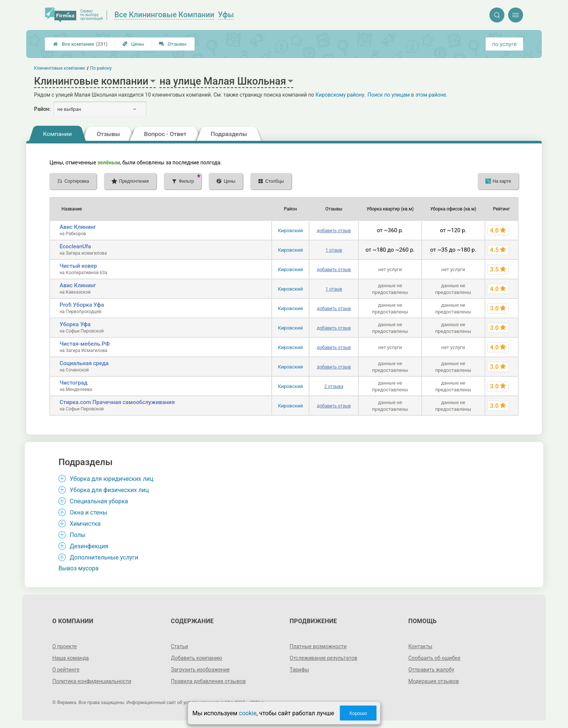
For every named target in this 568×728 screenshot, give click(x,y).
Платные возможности (318, 646)
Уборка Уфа (75, 324)
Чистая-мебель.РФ (85, 344)
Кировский (291, 230)
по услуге (504, 44)
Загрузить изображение (200, 670)
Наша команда (71, 658)
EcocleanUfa (75, 246)
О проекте (65, 646)
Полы (77, 535)
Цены (133, 44)
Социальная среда (84, 363)
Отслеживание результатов (323, 658)
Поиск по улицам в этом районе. (407, 95)
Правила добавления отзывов (208, 681)
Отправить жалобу (431, 670)
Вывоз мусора (78, 568)
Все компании (80, 44)
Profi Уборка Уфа (82, 305)
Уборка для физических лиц (109, 490)
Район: (42, 109)
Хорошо (358, 713)
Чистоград (74, 383)
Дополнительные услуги (104, 557)
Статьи (180, 646)
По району (101, 68)
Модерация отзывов (433, 681)
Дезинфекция (89, 546)
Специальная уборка (99, 501)
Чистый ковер (78, 266)
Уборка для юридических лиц (112, 479)
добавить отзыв (334, 231)
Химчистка (85, 524)
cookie (248, 713)
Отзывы (173, 44)
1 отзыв (334, 250)
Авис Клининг (78, 227)
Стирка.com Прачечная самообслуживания (117, 402)
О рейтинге (66, 670)
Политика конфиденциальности (92, 681)
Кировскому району (340, 95)
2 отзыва (334, 386)
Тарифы (299, 670)
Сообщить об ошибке (434, 658)
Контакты (420, 646)
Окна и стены (88, 512)
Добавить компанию (197, 658)
